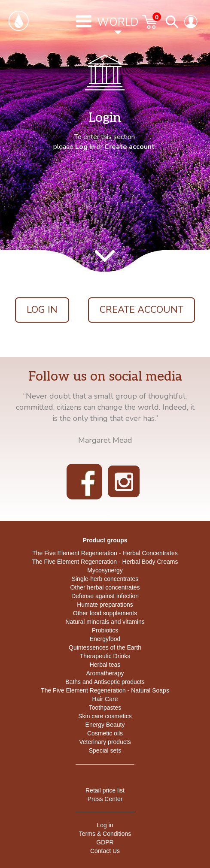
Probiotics (105, 630)
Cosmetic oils (105, 733)
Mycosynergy (105, 570)
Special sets (105, 750)
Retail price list (105, 790)
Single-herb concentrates (105, 579)
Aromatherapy (105, 673)
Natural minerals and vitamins (105, 622)
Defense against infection (105, 596)
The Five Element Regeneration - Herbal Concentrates (105, 553)
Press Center (105, 799)
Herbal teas (105, 665)
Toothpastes (105, 708)
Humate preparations (105, 605)
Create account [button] (142, 310)
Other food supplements (105, 613)
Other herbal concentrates (105, 587)
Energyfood (105, 639)
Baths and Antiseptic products (105, 682)
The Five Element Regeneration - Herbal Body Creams (105, 562)
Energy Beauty (105, 725)
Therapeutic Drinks (105, 656)
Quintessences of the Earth (105, 647)
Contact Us (105, 851)
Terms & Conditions (105, 834)
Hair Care (105, 699)
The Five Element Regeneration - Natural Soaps (105, 690)
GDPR (105, 842)
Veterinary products (105, 742)
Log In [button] (42, 310)
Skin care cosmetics (105, 716)
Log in (105, 825)
